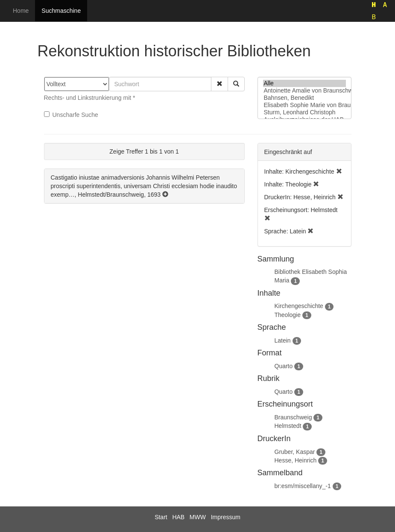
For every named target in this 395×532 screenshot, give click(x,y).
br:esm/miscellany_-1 (303, 486)
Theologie (288, 315)
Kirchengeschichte (299, 306)
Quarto (284, 366)
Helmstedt (288, 426)
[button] (219, 84)
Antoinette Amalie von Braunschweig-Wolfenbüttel (304, 91)
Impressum (226, 517)
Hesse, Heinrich (296, 460)
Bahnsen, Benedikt (304, 98)
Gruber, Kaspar (295, 452)
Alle (304, 83)
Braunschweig (293, 417)
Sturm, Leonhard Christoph (304, 112)
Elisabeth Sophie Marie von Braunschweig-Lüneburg (304, 105)
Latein (283, 340)
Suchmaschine (61, 11)
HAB (178, 517)
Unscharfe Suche (71, 115)
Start (161, 517)
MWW (198, 517)
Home (21, 11)
